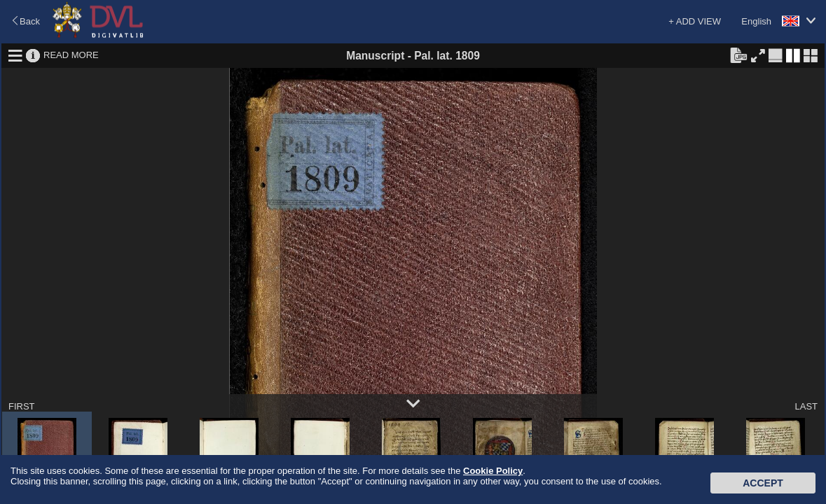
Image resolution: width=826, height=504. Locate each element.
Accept (763, 483)
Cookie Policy (493, 471)
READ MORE (71, 55)
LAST (806, 406)
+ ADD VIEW (695, 21)
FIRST (22, 406)
